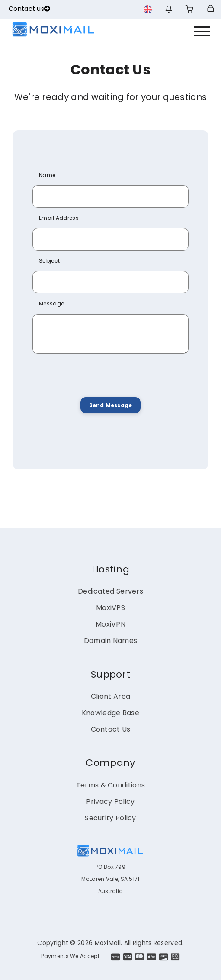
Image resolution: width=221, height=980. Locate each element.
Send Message (110, 405)
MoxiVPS (110, 608)
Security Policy (110, 818)
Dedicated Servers (110, 591)
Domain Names (111, 641)
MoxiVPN (110, 624)
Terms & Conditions (110, 785)
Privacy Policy (110, 802)
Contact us (29, 9)
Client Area (110, 696)
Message (51, 304)
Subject (49, 261)
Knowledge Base (110, 713)
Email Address (59, 218)
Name (47, 175)
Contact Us (111, 729)
